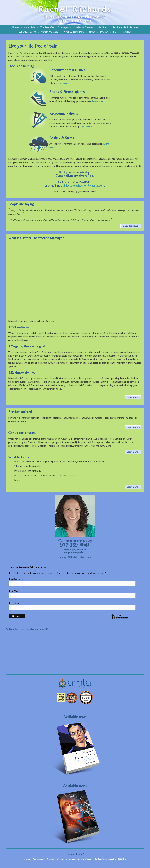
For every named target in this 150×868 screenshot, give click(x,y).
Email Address (17, 579)
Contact (127, 32)
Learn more (63, 83)
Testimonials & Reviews (125, 27)
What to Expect (27, 32)
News (92, 32)
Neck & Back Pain (74, 32)
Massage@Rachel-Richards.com (84, 186)
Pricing (104, 32)
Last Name (14, 603)
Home (15, 27)
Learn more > (133, 397)
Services (103, 27)
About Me (29, 27)
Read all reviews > (131, 226)
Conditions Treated (83, 27)
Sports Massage (50, 32)
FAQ (115, 32)
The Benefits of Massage (54, 27)
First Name (14, 591)
